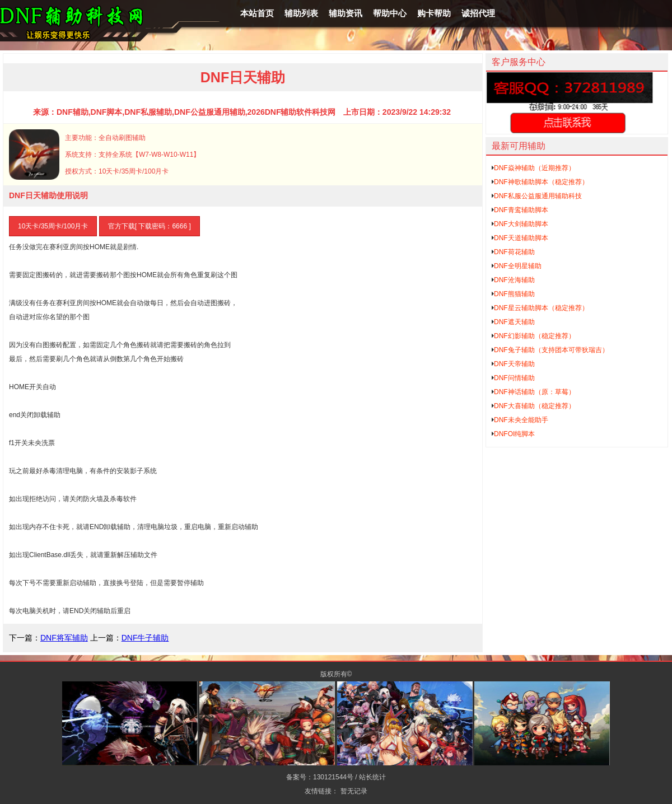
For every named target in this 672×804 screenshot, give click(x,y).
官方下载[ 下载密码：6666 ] (150, 226)
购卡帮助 (434, 13)
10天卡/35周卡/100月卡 (53, 226)
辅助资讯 (346, 13)
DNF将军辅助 (64, 638)
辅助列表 (301, 13)
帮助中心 (390, 13)
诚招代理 (478, 13)
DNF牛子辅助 (145, 638)
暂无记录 (354, 791)
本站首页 (257, 13)
